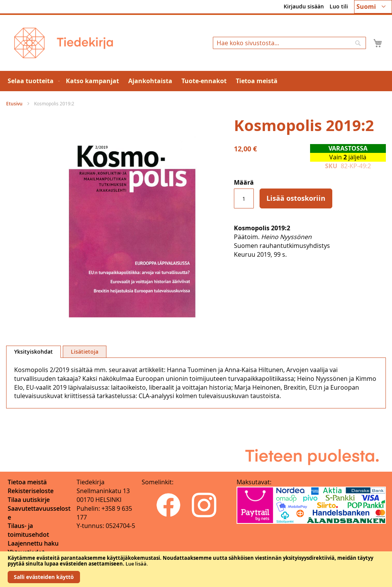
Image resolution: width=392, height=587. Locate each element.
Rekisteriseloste (31, 491)
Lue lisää (136, 564)
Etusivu (14, 104)
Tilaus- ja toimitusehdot (28, 530)
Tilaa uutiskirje (29, 500)
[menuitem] (32, 81)
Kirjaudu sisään (304, 6)
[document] (196, 569)
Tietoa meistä (27, 482)
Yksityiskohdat (33, 352)
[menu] (196, 81)
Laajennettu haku (33, 543)
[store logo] (64, 43)
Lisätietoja (85, 352)
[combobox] (289, 43)
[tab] (33, 352)
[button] (373, 7)
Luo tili (339, 6)
